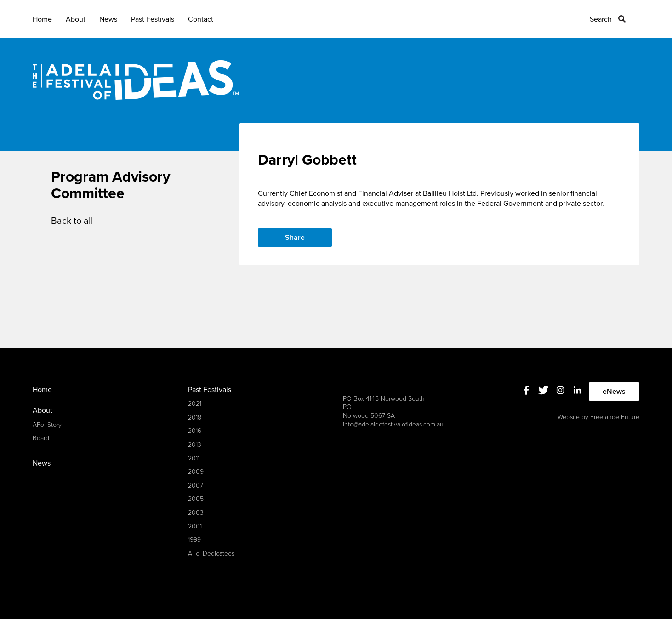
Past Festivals (153, 19)
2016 (195, 431)
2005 (196, 499)
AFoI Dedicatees (211, 554)
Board (41, 438)
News (108, 19)
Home (42, 19)
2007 (196, 486)
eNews (614, 392)
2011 (194, 458)
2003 (196, 513)
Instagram (561, 390)
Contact (201, 19)
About (76, 19)
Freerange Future (615, 417)
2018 (195, 417)
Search (601, 19)
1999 (194, 540)
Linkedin (578, 390)
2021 (195, 404)
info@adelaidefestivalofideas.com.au (393, 424)
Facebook (527, 390)
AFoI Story (47, 425)
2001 (195, 526)
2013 (195, 445)
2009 (196, 472)
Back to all (72, 221)
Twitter (544, 390)
